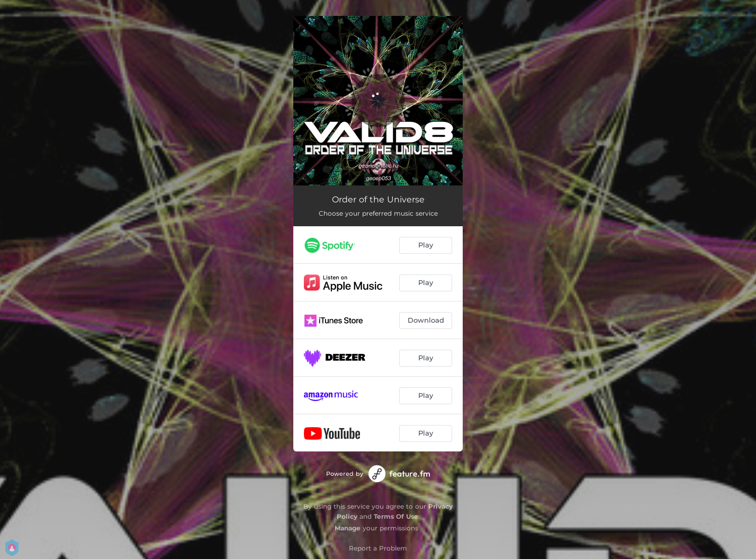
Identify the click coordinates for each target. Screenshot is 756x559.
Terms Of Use (396, 516)
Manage (348, 528)
